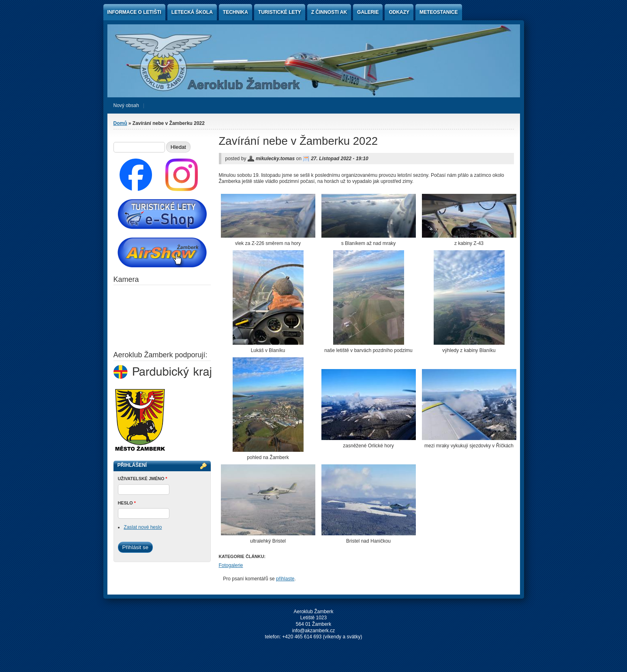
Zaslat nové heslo (143, 527)
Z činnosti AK (329, 12)
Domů (120, 123)
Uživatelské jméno (143, 479)
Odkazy (399, 12)
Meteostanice (439, 12)
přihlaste (285, 579)
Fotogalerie (231, 565)
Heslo (127, 503)
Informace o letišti (134, 12)
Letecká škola (192, 12)
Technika (235, 12)
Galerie (368, 12)
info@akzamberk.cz (314, 631)
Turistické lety (280, 12)
